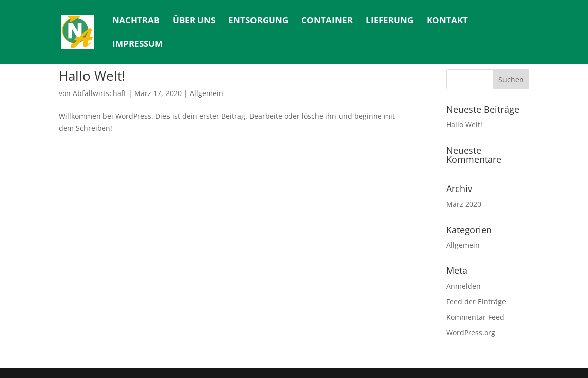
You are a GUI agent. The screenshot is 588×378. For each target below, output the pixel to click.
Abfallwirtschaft (100, 93)
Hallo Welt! (92, 76)
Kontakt (447, 21)
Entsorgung (258, 21)
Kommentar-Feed (475, 317)
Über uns (194, 21)
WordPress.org (471, 333)
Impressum (138, 45)
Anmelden (464, 286)
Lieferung (390, 21)
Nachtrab (136, 21)
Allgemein (206, 93)
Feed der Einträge (476, 301)
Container (327, 21)
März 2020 (464, 204)
